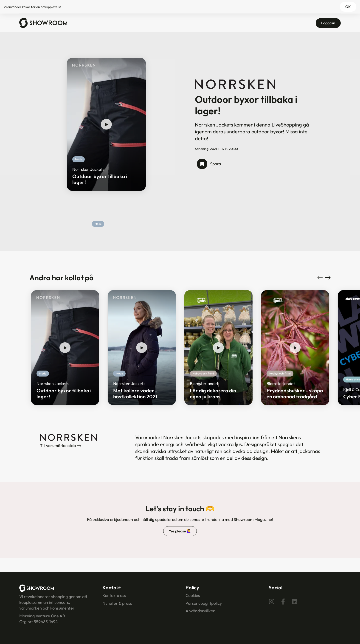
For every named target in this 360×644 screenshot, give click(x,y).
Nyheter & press (117, 603)
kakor (26, 7)
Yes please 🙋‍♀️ (180, 531)
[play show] (106, 124)
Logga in (328, 23)
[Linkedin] (295, 601)
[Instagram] (272, 601)
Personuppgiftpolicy (204, 603)
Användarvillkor (200, 611)
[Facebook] (283, 601)
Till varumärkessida (61, 446)
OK (348, 7)
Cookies (193, 595)
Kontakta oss (114, 595)
